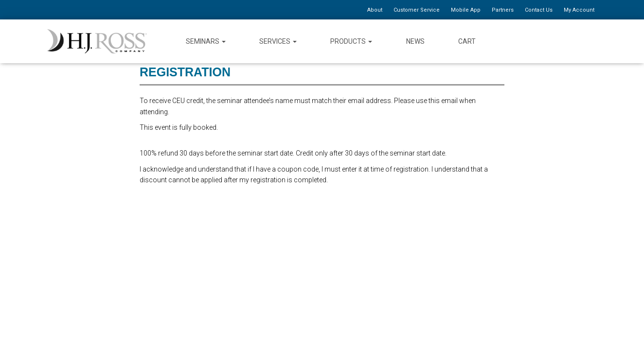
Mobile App (466, 10)
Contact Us (539, 10)
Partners (503, 10)
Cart (467, 41)
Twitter (554, 41)
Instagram (590, 41)
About (375, 10)
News (415, 41)
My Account (579, 10)
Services (278, 41)
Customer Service (417, 10)
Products (351, 41)
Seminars (206, 41)
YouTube (572, 41)
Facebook (537, 41)
